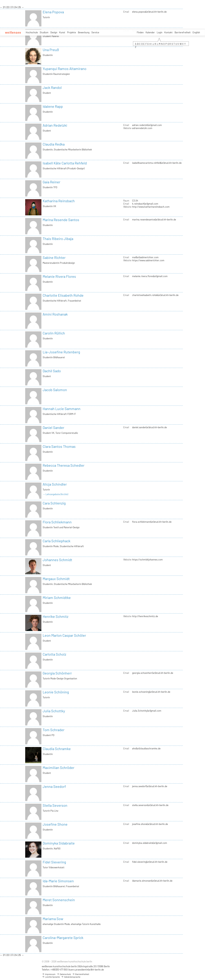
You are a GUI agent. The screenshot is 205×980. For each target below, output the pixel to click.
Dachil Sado (52, 371)
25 (20, 7)
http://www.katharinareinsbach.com (151, 207)
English (196, 32)
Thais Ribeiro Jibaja (58, 239)
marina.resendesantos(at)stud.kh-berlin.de (154, 219)
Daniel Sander (53, 427)
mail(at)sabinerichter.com (145, 257)
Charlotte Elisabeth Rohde (63, 295)
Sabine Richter (54, 257)
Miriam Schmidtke (57, 597)
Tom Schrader (54, 730)
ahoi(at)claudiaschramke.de (146, 748)
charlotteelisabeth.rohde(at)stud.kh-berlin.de (155, 295)
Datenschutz (64, 974)
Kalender (150, 32)
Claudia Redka (54, 144)
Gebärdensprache (71, 977)
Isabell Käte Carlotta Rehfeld (65, 163)
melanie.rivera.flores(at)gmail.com (150, 276)
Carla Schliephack (57, 541)
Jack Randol (52, 87)
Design (54, 32)
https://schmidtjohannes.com (147, 560)
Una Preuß (51, 50)
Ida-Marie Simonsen (58, 881)
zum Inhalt (0, 0)
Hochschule (32, 32)
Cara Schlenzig (54, 503)
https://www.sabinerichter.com (148, 260)
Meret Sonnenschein (59, 900)
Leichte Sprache (51, 977)
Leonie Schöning (56, 692)
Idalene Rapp (53, 106)
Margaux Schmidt (56, 579)
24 (16, 7)
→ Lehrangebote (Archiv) (55, 494)
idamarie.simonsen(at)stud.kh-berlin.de (152, 881)
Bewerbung (84, 32)
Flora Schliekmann (57, 522)
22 (8, 7)
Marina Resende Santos (61, 220)
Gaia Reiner (51, 182)
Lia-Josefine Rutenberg (61, 352)
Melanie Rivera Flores (59, 276)
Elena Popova (53, 12)
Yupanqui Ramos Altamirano (65, 69)
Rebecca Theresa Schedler (64, 465)
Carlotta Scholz (54, 654)
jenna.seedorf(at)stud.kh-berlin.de (150, 786)
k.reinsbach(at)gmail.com (145, 204)
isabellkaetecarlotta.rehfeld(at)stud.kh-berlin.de (157, 163)
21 (4, 7)
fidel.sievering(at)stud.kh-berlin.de (150, 862)
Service (95, 32)
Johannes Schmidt (57, 560)
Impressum (49, 974)
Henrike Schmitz (56, 616)
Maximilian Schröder (58, 768)
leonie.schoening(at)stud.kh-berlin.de (151, 692)
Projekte (72, 32)
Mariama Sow (53, 919)
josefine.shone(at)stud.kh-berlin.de (150, 824)
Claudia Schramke (57, 749)
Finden (140, 32)
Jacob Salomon (55, 390)
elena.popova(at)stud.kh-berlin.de (149, 12)
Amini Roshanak (55, 314)
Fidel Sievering (54, 862)
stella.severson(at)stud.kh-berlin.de (150, 805)
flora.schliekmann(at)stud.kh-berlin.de (152, 522)
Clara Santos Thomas (59, 446)
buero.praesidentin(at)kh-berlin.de (86, 970)
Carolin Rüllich (54, 333)
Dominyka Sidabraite (59, 843)
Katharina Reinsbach (59, 201)
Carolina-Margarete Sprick (63, 938)
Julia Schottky (54, 711)
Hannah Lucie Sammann (62, 409)
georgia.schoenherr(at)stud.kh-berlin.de (153, 673)
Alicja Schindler (55, 484)
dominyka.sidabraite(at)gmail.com (150, 843)
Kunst (62, 32)
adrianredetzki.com (142, 128)
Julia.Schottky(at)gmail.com (147, 711)
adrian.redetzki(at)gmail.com (147, 125)
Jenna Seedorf (54, 786)
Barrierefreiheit (183, 32)
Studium (44, 32)
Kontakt (168, 32)
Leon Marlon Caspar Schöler (64, 635)
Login (160, 32)
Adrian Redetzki (55, 125)
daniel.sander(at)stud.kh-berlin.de (149, 427)
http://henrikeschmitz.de (145, 616)
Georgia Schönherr (57, 673)
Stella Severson (55, 805)
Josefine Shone (55, 824)
